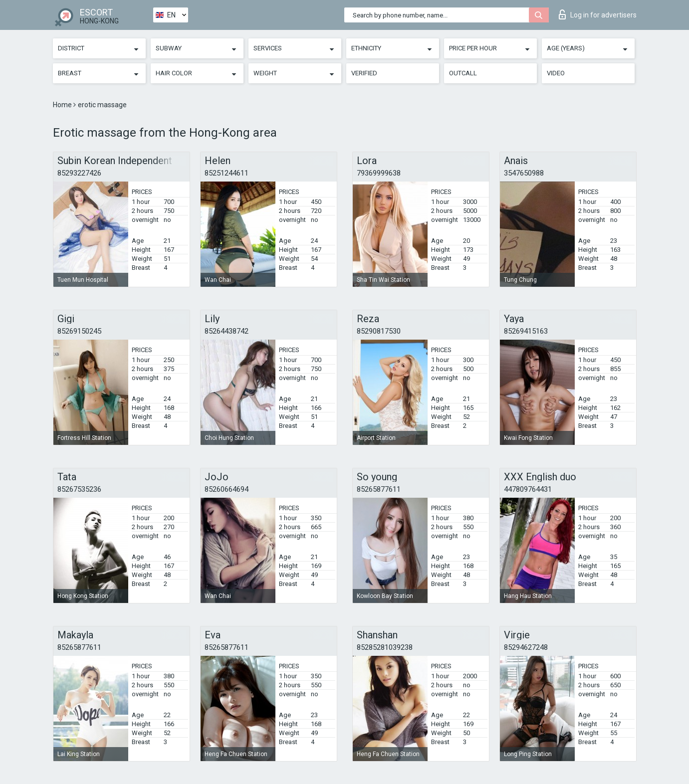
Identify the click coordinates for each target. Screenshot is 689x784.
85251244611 (227, 173)
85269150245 (79, 331)
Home (63, 105)
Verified (364, 73)
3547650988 (524, 173)
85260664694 (227, 489)
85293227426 (79, 173)
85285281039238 (385, 647)
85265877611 (379, 489)
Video (556, 73)
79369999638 (379, 173)
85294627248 (526, 647)
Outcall (463, 73)
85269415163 (526, 331)
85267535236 (79, 489)
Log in (598, 14)
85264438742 (227, 331)
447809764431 (528, 489)
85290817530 (379, 331)
